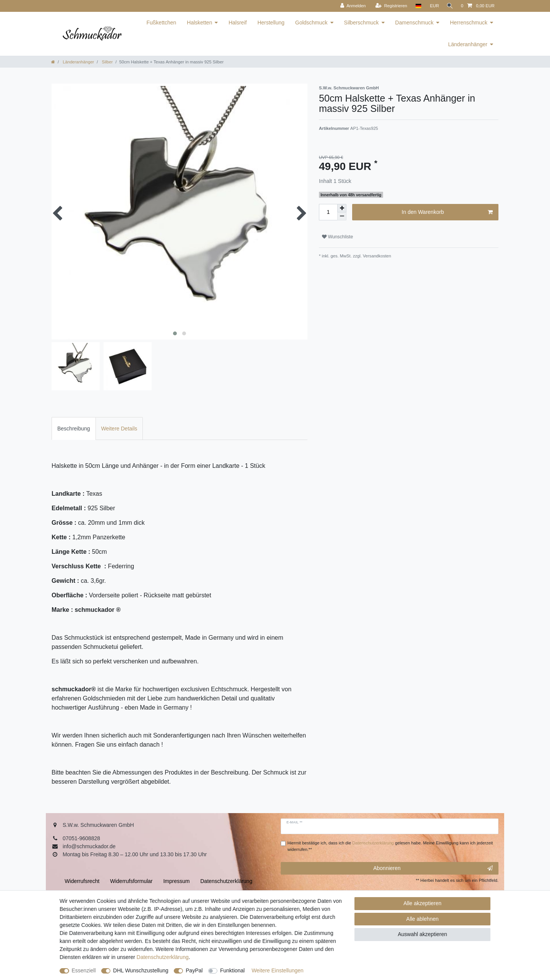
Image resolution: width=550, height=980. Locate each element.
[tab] (74, 428)
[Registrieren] (389, 6)
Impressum (176, 881)
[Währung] (433, 6)
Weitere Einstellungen (278, 970)
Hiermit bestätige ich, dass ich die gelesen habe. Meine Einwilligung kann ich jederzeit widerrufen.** (390, 846)
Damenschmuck (414, 23)
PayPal (194, 970)
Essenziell (84, 970)
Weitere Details (119, 429)
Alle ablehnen (423, 919)
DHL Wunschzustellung (141, 970)
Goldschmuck (311, 23)
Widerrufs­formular (131, 881)
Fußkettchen (161, 23)
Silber (107, 62)
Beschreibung (74, 429)
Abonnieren (433, 868)
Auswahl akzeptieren (422, 934)
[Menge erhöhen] (342, 208)
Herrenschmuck (469, 23)
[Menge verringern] (342, 216)
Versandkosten (376, 256)
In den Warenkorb (447, 212)
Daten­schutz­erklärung (163, 957)
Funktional (232, 970)
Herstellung (271, 23)
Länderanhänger (468, 44)
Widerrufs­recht (82, 881)
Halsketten (199, 23)
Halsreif (237, 23)
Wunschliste (337, 237)
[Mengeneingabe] (328, 212)
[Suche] (449, 6)
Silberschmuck (362, 23)
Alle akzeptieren (422, 903)
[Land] (417, 6)
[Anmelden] (351, 6)
